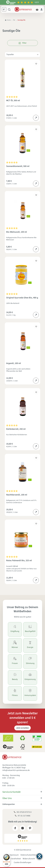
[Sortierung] (22, 55)
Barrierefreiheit (14, 859)
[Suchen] (9, 9)
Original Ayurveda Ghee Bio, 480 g (22, 298)
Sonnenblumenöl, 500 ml (18, 166)
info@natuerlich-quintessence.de (16, 770)
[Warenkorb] (37, 9)
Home (8, 20)
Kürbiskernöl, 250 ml (16, 429)
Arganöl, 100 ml (14, 363)
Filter (22, 43)
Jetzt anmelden (22, 728)
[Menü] (5, 10)
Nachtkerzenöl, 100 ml (17, 495)
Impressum (14, 855)
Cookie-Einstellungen (22, 862)
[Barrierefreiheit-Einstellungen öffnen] (39, 856)
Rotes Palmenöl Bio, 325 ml (19, 561)
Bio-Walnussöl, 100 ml (17, 232)
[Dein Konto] (42, 9)
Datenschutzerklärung (30, 855)
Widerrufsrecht (29, 859)
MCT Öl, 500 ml (13, 101)
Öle (14, 20)
